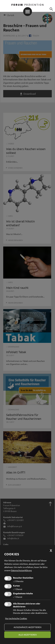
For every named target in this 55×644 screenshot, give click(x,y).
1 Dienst (18, 589)
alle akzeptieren (28, 635)
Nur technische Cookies (16, 618)
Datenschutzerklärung (21, 570)
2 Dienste (18, 581)
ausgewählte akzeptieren (27, 627)
